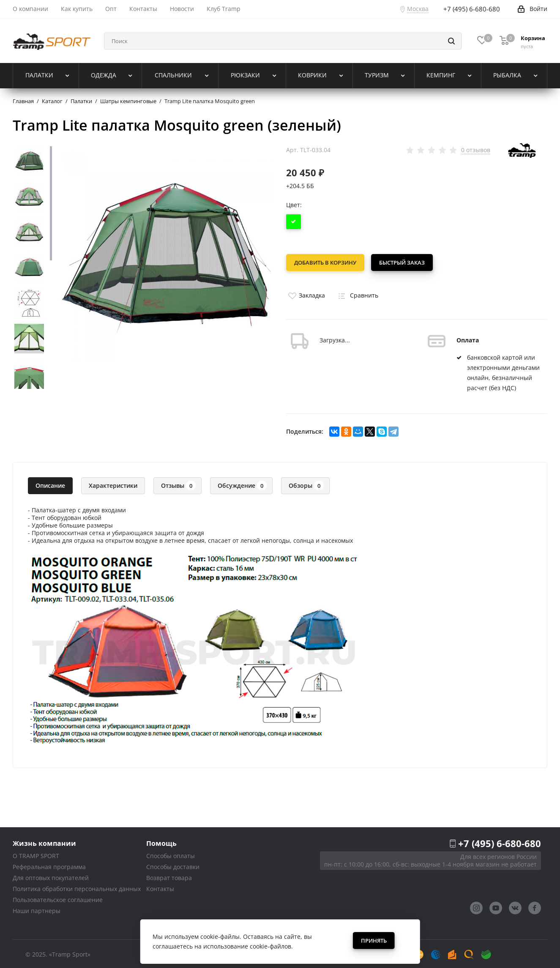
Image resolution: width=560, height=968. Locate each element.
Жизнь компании (44, 841)
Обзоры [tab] (306, 484)
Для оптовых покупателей (51, 876)
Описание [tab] (50, 484)
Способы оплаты (171, 854)
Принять (374, 941)
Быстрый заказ (404, 263)
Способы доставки (173, 865)
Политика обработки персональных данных (77, 887)
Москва (418, 9)
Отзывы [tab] (178, 484)
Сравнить (357, 294)
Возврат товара (169, 876)
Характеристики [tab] (113, 484)
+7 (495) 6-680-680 (500, 842)
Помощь (161, 841)
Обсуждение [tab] (242, 484)
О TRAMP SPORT (36, 854)
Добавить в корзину (325, 263)
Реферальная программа (49, 865)
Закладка (306, 294)
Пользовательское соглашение (58, 898)
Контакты (160, 887)
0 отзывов (476, 150)
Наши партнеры (37, 909)
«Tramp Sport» (70, 953)
